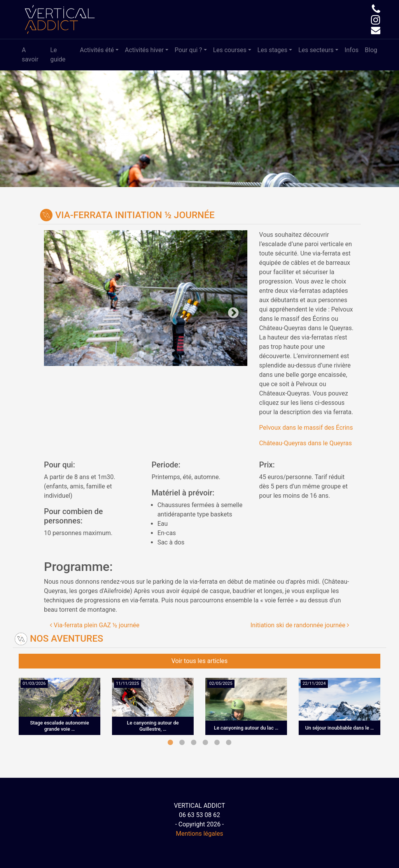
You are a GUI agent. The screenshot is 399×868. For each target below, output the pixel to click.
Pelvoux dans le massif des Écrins (306, 428)
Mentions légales (199, 834)
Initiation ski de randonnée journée (300, 625)
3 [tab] (194, 743)
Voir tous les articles (200, 661)
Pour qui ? (188, 50)
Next (197, 307)
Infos (352, 50)
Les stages (272, 50)
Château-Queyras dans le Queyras (305, 443)
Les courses (230, 50)
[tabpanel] (59, 712)
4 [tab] (205, 743)
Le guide (58, 55)
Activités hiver (144, 50)
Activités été (97, 50)
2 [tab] (182, 743)
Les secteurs (316, 50)
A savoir (30, 55)
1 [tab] (170, 743)
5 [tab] (217, 743)
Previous (95, 307)
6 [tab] (229, 743)
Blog (371, 50)
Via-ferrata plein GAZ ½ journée (95, 625)
